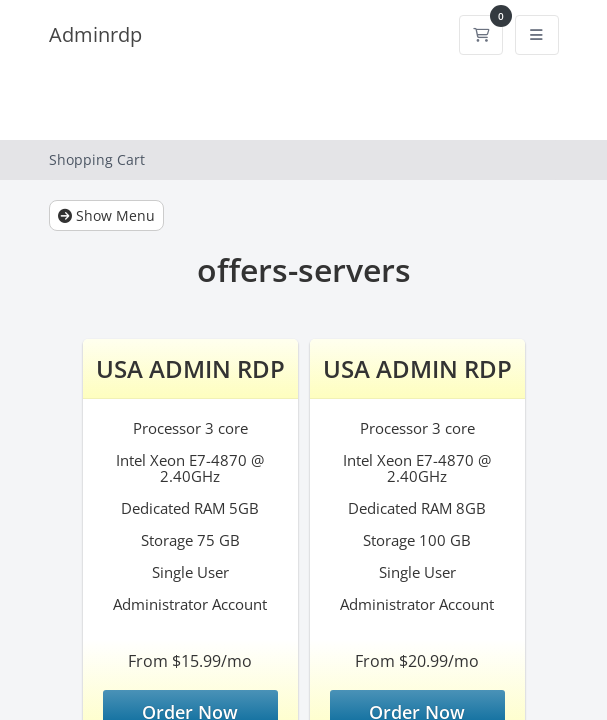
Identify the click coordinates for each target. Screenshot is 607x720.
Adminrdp (95, 34)
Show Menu (106, 215)
